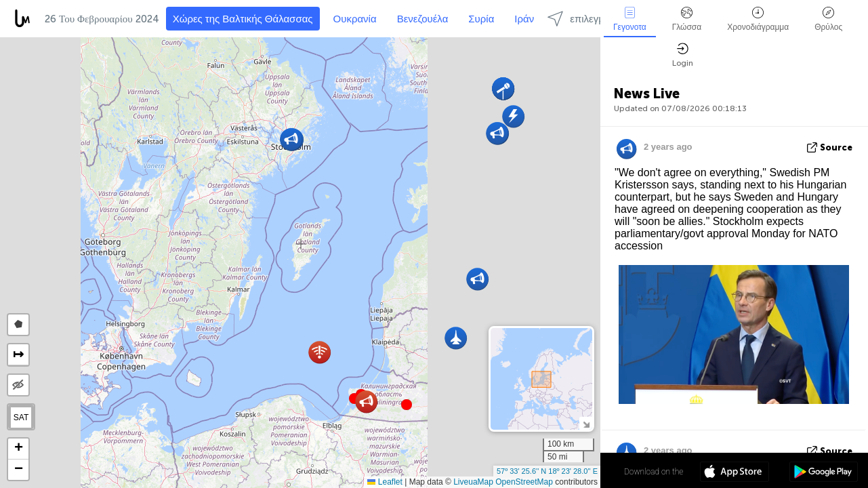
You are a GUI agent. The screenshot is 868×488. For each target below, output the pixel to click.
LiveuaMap (473, 482)
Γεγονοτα (630, 19)
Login (683, 55)
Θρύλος (828, 19)
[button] (407, 405)
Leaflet (385, 482)
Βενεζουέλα (423, 19)
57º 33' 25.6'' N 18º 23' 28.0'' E (547, 471)
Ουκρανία (355, 19)
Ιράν (524, 19)
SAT (21, 418)
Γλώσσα (687, 19)
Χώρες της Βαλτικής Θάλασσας (243, 19)
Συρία (481, 19)
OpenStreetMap (524, 482)
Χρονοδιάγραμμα (758, 19)
